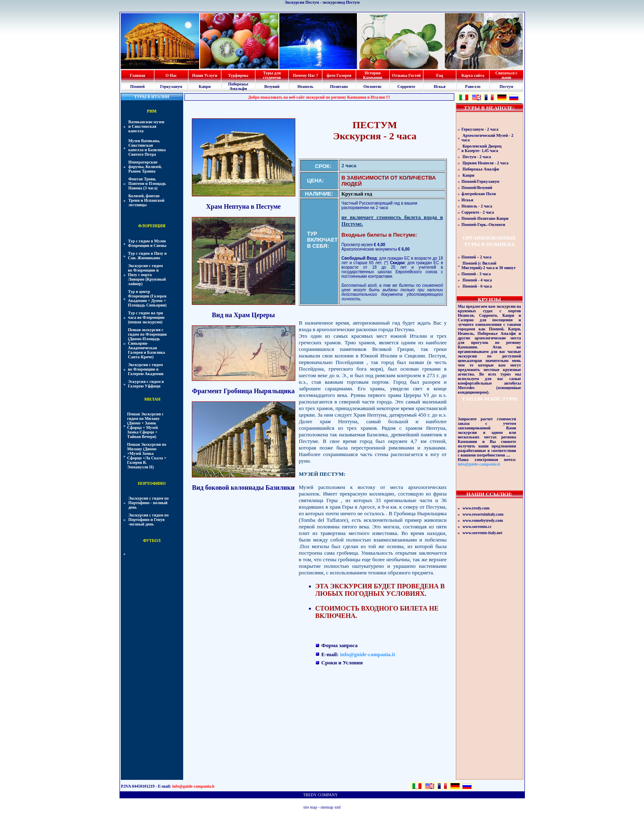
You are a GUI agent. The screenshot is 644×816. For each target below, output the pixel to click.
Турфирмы (238, 75)
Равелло (473, 86)
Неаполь (305, 86)
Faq (440, 75)
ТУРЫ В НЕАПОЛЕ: (489, 108)
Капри (205, 86)
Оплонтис (373, 86)
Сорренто (406, 86)
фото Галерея (339, 75)
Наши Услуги (205, 75)
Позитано (339, 86)
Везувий (272, 86)
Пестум (506, 86)
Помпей (137, 86)
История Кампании (373, 75)
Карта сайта (473, 75)
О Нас (171, 75)
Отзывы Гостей (406, 75)
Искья (440, 86)
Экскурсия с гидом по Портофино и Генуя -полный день (149, 520)
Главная (137, 75)
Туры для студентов (272, 75)
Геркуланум (171, 86)
